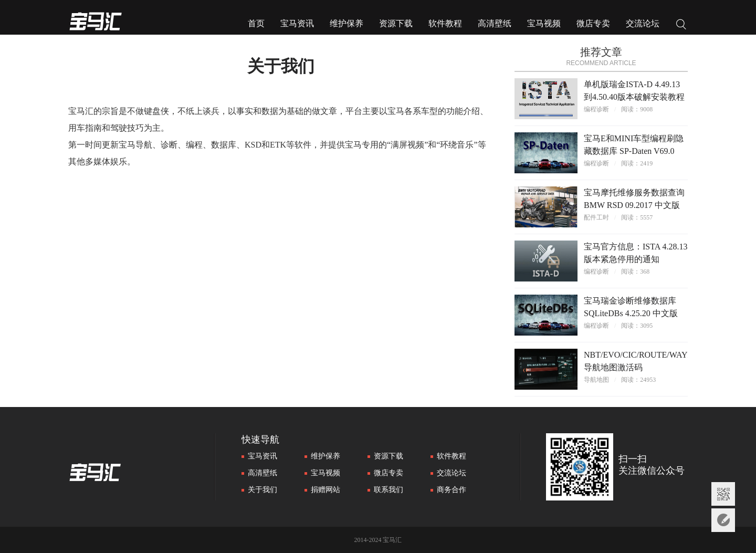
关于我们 (262, 490)
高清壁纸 (495, 23)
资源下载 (396, 23)
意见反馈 (723, 520)
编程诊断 (596, 109)
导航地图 (596, 380)
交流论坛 (643, 23)
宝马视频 (544, 23)
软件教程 (445, 23)
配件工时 (596, 217)
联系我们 (388, 490)
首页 (256, 23)
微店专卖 (593, 23)
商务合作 (451, 490)
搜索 (681, 25)
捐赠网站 (325, 490)
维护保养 (346, 23)
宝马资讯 (297, 23)
